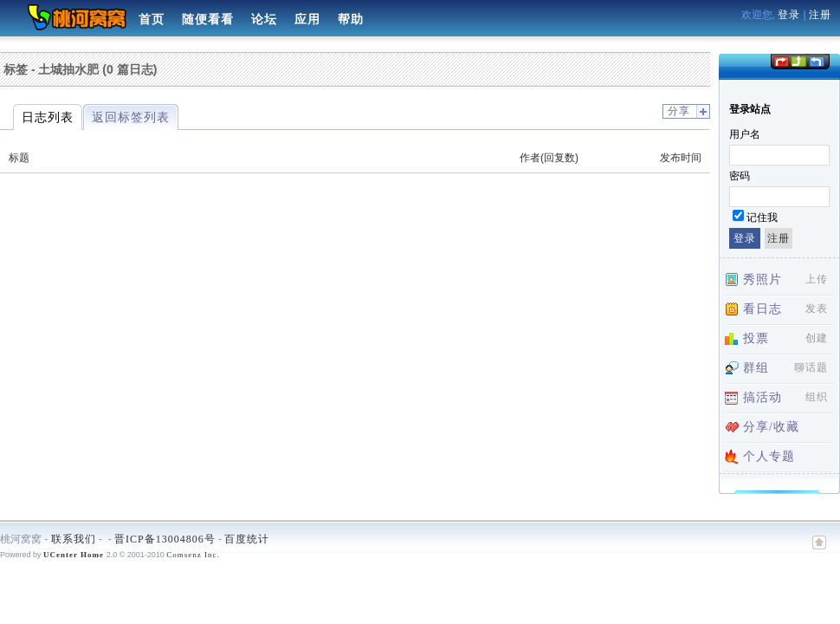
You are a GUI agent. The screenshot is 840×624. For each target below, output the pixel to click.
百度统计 (247, 539)
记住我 (762, 218)
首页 (152, 19)
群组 (756, 368)
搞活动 (762, 397)
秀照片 (762, 279)
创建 (817, 338)
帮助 (351, 19)
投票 (756, 338)
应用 (307, 19)
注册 (820, 15)
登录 (789, 15)
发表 (817, 309)
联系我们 (74, 539)
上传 (817, 279)
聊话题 (811, 367)
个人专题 (769, 456)
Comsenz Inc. (193, 555)
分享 (679, 111)
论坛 (264, 19)
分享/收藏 (771, 427)
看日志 (762, 309)
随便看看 (208, 19)
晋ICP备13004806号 (165, 539)
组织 (817, 397)
